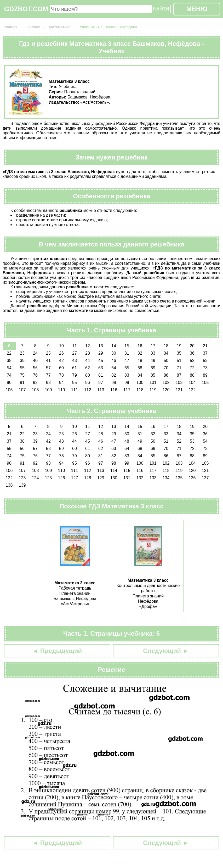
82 (114, 375)
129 (101, 478)
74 (9, 375)
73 (205, 368)
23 (22, 353)
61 (75, 368)
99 (127, 383)
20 (192, 346)
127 (75, 478)
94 (61, 383)
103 (179, 383)
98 (114, 383)
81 (101, 375)
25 (48, 353)
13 (101, 346)
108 (35, 390)
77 (48, 375)
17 (153, 346)
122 (192, 390)
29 (101, 353)
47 (127, 361)
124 (35, 478)
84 (140, 375)
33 (153, 353)
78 (61, 375)
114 (114, 471)
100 (140, 383)
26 (61, 353)
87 (179, 375)
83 (127, 375)
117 (127, 390)
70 (166, 368)
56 (35, 368)
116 (114, 390)
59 (61, 449)
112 (88, 390)
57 (48, 368)
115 (127, 471)
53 (205, 361)
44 (88, 361)
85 (153, 375)
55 (22, 368)
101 (153, 383)
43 (75, 361)
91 (22, 383)
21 (205, 346)
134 (166, 478)
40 (35, 361)
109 (48, 390)
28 (88, 353)
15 (127, 346)
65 (127, 368)
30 (114, 353)
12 (88, 346)
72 (192, 368)
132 (140, 478)
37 (205, 353)
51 (179, 361)
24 (35, 353)
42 (61, 361)
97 (101, 383)
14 (114, 346)
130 (114, 478)
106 (9, 390)
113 (101, 390)
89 (205, 375)
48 (140, 361)
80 (88, 375)
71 (179, 368)
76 (35, 375)
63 (101, 368)
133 (153, 478)
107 (22, 390)
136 (192, 478)
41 (48, 361)
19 (179, 346)
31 (127, 353)
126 (62, 478)
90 (9, 383)
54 (9, 368)
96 (88, 383)
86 (166, 375)
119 (153, 390)
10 (61, 346)
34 (166, 353)
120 (166, 390)
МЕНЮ (197, 9)
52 (192, 361)
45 (101, 361)
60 (61, 368)
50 (166, 361)
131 (127, 478)
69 (153, 368)
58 (48, 449)
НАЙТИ (161, 9)
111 (75, 390)
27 (75, 353)
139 (22, 485)
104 (192, 383)
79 (75, 375)
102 (166, 383)
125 (48, 478)
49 (153, 361)
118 (140, 390)
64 (114, 368)
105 (205, 383)
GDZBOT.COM (26, 9)
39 (22, 361)
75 (22, 375)
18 (166, 346)
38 (9, 361)
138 (9, 485)
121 (179, 390)
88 (192, 375)
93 (48, 383)
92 (35, 383)
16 (140, 346)
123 (22, 478)
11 (75, 346)
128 (88, 478)
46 (114, 361)
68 (140, 368)
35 (179, 353)
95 (75, 383)
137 (205, 478)
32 (140, 353)
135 (179, 478)
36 (192, 353)
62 (88, 368)
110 (62, 390)
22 (9, 353)
